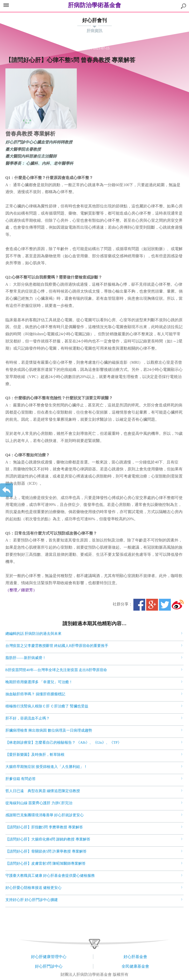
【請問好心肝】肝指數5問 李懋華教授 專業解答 (44, 827)
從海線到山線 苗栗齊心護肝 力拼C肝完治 (39, 803)
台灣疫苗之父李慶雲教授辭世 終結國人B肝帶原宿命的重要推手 (57, 646)
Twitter (165, 605)
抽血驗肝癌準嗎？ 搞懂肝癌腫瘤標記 (35, 694)
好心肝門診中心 (49, 966)
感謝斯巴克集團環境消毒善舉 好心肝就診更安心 (45, 815)
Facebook (139, 605)
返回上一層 (6, 490)
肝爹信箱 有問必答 (21, 779)
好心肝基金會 (135, 957)
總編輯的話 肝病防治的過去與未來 (34, 634)
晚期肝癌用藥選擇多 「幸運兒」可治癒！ (39, 682)
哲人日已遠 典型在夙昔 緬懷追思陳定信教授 (43, 791)
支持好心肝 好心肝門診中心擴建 (32, 900)
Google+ (152, 605)
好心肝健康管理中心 (49, 957)
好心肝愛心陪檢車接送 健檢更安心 (34, 888)
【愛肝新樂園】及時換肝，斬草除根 (35, 755)
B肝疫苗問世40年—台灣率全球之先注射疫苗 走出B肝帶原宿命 (56, 670)
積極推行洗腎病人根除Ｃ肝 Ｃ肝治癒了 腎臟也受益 (47, 706)
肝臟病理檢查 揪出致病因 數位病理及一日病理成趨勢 (49, 730)
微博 (178, 605)
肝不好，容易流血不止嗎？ (28, 718)
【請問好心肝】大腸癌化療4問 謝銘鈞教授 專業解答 (48, 839)
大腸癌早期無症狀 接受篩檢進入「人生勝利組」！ (47, 767)
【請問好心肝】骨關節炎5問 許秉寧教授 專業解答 (46, 851)
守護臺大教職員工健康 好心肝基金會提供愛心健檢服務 (50, 876)
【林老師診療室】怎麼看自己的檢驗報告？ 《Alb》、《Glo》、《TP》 (63, 742)
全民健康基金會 (135, 966)
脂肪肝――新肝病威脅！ (26, 658)
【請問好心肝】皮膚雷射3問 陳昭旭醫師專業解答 (46, 863)
